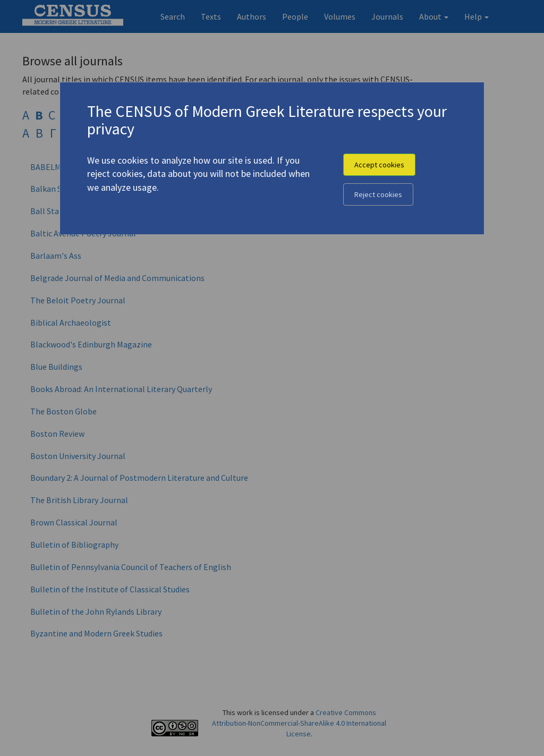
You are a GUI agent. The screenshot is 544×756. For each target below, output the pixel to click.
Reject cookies (378, 194)
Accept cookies (379, 165)
